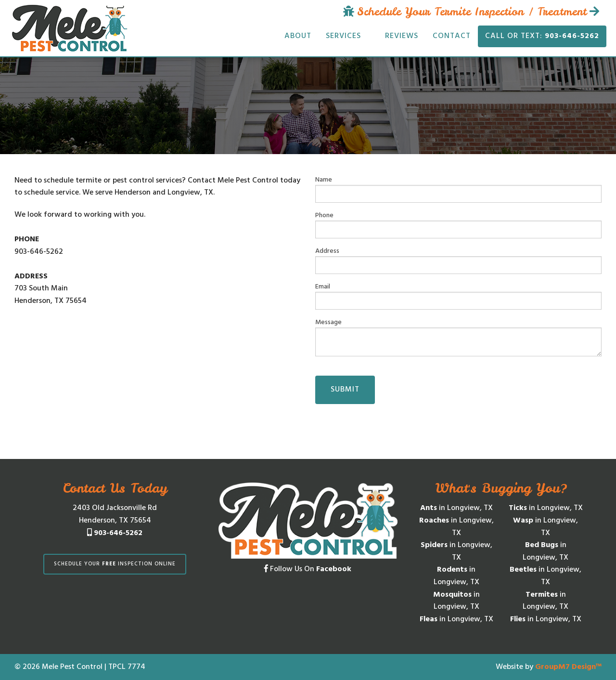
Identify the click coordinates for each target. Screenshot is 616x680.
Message (458, 337)
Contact (452, 36)
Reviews (402, 36)
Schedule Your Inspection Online (115, 564)
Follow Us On (308, 569)
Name (458, 189)
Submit (345, 390)
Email (458, 296)
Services (343, 36)
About (298, 36)
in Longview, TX (456, 508)
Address (458, 260)
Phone (458, 224)
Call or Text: (542, 36)
